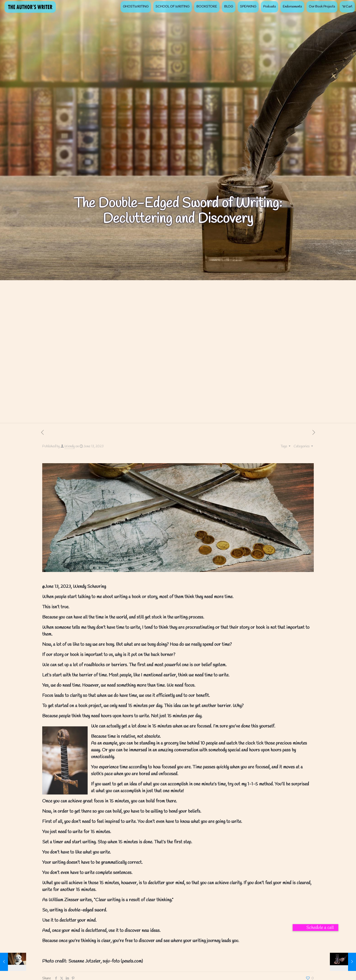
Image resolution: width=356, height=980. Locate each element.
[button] (315, 928)
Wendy (70, 446)
